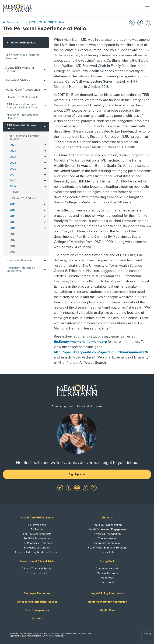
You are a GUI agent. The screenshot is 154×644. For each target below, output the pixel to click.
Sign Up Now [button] (77, 474)
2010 (13, 252)
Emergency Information (107, 543)
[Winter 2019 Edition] (26, 43)
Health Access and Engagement (107, 529)
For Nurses (37, 529)
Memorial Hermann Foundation (107, 602)
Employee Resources (37, 593)
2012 (13, 240)
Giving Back (107, 561)
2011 (12, 246)
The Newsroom (107, 539)
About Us (107, 518)
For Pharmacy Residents (37, 543)
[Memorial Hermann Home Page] (17, 8)
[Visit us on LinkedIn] (61, 488)
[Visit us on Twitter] (86, 488)
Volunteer (107, 578)
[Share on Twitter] (149, 23)
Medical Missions (107, 573)
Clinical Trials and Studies (37, 569)
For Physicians (37, 525)
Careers (37, 619)
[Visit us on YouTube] (77, 488)
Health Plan (107, 610)
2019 (32, 22)
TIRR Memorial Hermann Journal (24, 137)
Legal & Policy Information (107, 593)
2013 (13, 234)
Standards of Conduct (37, 548)
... (23, 22)
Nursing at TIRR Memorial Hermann (22, 116)
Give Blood (107, 582)
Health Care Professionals (22, 97)
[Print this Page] (132, 23)
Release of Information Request (37, 602)
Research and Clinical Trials (37, 561)
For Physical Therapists (37, 534)
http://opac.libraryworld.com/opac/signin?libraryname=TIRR (101, 352)
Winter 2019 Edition (52, 22)
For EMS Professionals (37, 539)
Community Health (107, 569)
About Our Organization (107, 525)
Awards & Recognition (107, 534)
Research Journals (37, 573)
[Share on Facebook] (140, 23)
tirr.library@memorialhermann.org (80, 342)
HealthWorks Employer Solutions (107, 548)
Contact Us (107, 552)
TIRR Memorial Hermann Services (22, 57)
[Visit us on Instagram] (94, 488)
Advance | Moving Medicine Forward (37, 552)
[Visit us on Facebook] (69, 488)
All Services (10, 22)
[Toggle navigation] (147, 8)
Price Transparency (37, 610)
